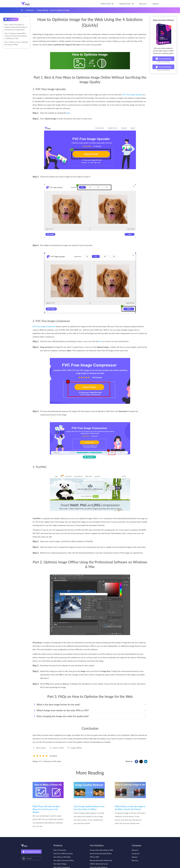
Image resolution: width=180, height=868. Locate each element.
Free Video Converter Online (64, 860)
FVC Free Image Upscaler (132, 95)
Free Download (163, 59)
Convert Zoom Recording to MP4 (102, 850)
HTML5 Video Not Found (99, 864)
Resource (143, 4)
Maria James (41, 748)
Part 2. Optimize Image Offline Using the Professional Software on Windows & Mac (16, 36)
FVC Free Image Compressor (44, 326)
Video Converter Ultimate (163, 20)
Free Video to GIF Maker (62, 857)
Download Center (31, 852)
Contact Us (136, 854)
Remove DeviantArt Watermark (101, 860)
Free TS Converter (60, 850)
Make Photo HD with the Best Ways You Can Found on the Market (46, 809)
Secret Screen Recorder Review (101, 854)
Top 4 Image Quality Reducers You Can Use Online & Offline (89, 808)
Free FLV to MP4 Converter (63, 854)
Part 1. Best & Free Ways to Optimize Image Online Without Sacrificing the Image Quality (16, 27)
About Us (135, 850)
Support (156, 4)
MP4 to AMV (95, 857)
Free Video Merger (60, 864)
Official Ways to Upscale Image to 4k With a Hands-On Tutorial (130, 808)
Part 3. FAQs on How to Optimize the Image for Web (16, 43)
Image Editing (42, 10)
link (68, 113)
